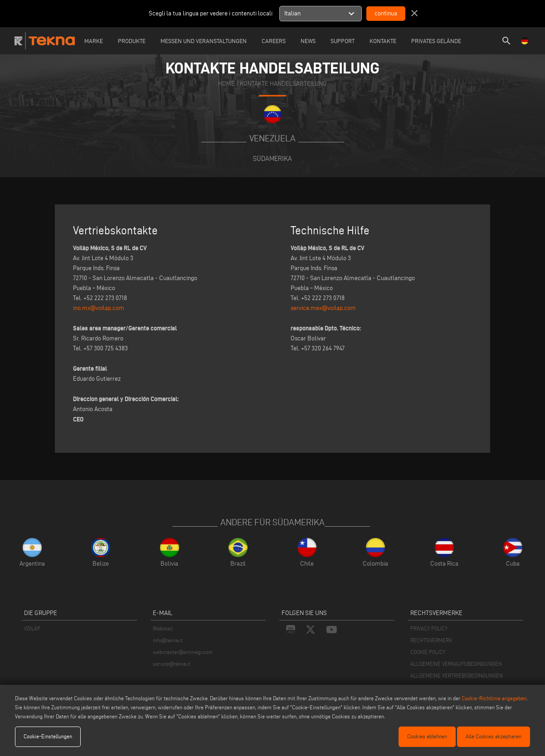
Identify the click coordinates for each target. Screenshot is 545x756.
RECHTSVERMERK (431, 640)
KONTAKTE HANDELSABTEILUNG (283, 84)
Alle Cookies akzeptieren (494, 736)
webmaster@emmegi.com (183, 652)
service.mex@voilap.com (323, 308)
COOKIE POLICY (428, 652)
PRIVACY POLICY (429, 628)
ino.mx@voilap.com (99, 308)
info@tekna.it (168, 640)
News (308, 41)
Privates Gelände (436, 41)
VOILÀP (32, 628)
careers (274, 41)
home (226, 84)
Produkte (132, 41)
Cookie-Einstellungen (48, 736)
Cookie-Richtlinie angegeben (494, 698)
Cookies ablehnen (427, 736)
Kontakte (383, 41)
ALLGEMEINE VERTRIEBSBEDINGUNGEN (457, 676)
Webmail (163, 628)
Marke (94, 41)
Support (343, 41)
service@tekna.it (172, 664)
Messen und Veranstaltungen (204, 41)
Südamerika (272, 158)
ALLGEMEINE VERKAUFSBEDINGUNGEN (456, 664)
